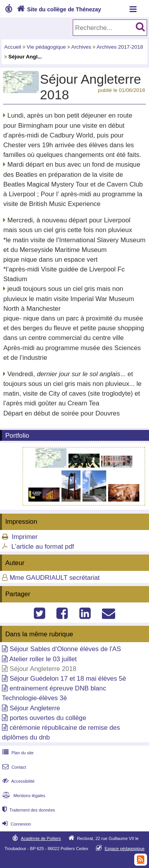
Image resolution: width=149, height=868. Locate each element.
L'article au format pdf (43, 547)
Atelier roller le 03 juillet (43, 659)
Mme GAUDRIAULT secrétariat (55, 578)
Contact (13, 767)
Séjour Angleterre (35, 708)
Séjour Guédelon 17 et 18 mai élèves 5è (68, 679)
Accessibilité (18, 781)
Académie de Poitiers (41, 838)
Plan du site (17, 753)
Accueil (13, 47)
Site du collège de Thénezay (58, 9)
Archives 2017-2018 (120, 47)
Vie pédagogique (46, 47)
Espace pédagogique (125, 849)
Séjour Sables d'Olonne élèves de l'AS (65, 649)
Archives (81, 47)
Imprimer (25, 537)
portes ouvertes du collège (48, 718)
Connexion (16, 824)
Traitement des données (28, 810)
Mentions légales (23, 796)
